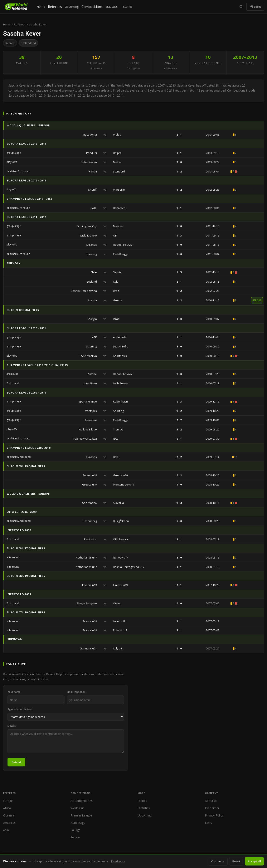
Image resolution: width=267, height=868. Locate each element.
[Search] (241, 7)
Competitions (92, 7)
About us (211, 801)
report (257, 300)
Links (208, 823)
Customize (218, 861)
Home (41, 7)
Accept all (254, 861)
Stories (128, 7)
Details (12, 726)
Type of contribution (20, 709)
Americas (9, 823)
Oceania (9, 815)
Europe (8, 801)
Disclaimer (212, 808)
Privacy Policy (214, 815)
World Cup (77, 808)
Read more (118, 861)
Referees (55, 7)
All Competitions (82, 801)
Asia (6, 830)
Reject (236, 861)
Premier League (81, 815)
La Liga (75, 830)
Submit (16, 762)
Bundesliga (78, 823)
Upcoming (72, 7)
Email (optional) (76, 692)
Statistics (112, 7)
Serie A (75, 837)
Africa (7, 808)
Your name (14, 692)
